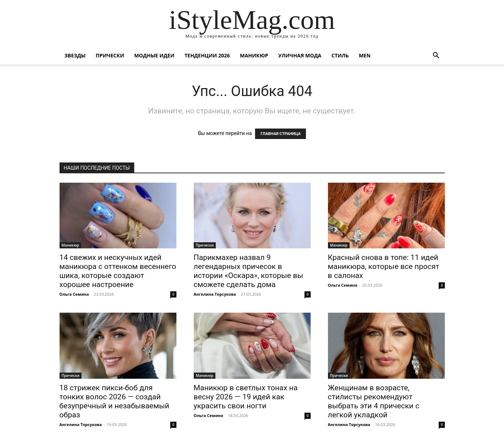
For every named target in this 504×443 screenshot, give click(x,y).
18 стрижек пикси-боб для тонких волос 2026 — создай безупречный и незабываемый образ (115, 401)
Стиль (340, 55)
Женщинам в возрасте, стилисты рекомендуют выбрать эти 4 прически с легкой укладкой (374, 401)
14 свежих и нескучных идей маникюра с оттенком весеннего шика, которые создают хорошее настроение (118, 271)
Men (365, 55)
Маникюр (254, 55)
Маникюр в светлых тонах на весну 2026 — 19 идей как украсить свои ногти (246, 397)
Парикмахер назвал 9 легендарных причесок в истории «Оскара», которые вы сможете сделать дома (249, 271)
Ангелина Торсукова (215, 294)
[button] (436, 56)
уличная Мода (300, 55)
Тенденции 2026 (207, 55)
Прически (110, 55)
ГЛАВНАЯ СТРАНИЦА (281, 134)
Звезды (75, 55)
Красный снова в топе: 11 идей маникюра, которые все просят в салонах (384, 266)
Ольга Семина (74, 294)
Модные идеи (154, 55)
